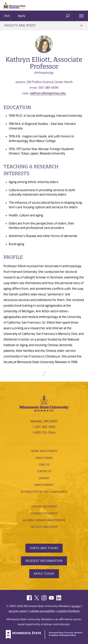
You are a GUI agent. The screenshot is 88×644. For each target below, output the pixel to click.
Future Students (44, 507)
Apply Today (44, 574)
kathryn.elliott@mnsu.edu (48, 93)
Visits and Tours (44, 548)
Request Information (44, 561)
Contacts (44, 471)
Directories (44, 458)
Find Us (44, 465)
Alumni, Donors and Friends (44, 520)
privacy (76, 606)
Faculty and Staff (43, 25)
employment (44, 485)
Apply (22, 16)
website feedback (68, 611)
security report (18, 611)
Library (44, 478)
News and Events (44, 451)
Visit (7, 16)
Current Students (44, 513)
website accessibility (42, 611)
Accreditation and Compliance (44, 492)
